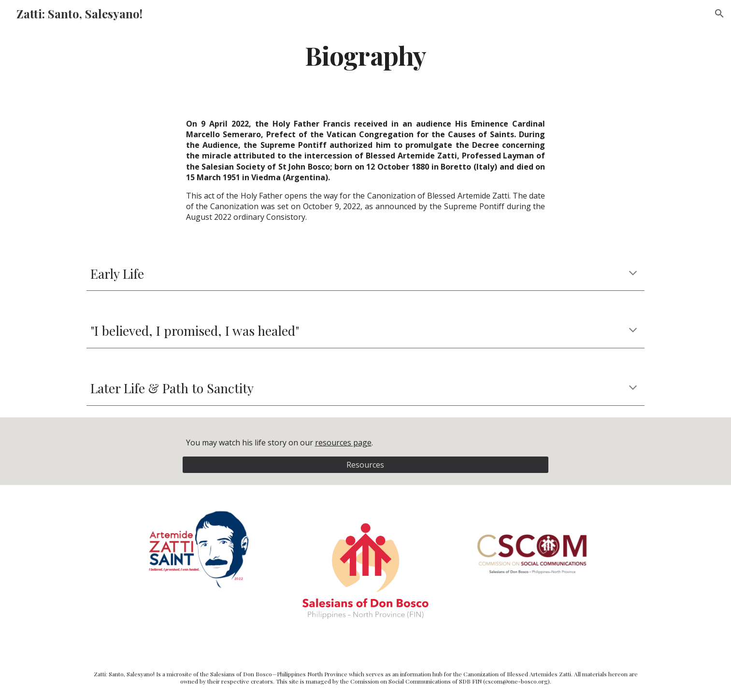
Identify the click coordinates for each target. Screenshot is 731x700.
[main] (366, 55)
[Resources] (366, 465)
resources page (343, 443)
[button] (719, 14)
